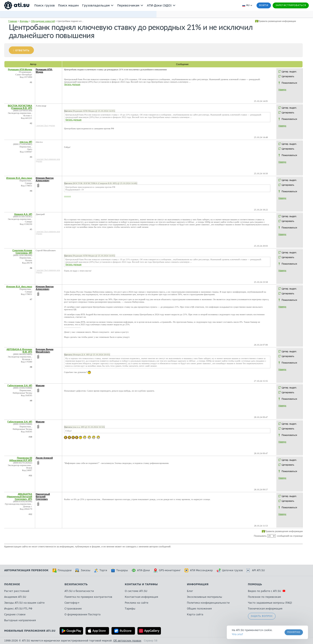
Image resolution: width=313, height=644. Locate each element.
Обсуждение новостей (43, 21)
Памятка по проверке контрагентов (88, 597)
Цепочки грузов (230, 570)
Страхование (73, 609)
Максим (40, 385)
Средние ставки (15, 615)
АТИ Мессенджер (199, 570)
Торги (100, 570)
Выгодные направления (20, 620)
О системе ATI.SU (136, 591)
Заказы (83, 570)
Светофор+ (72, 603)
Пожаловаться (289, 83)
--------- (67, 196)
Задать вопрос (262, 616)
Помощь (255, 584)
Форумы (24, 21)
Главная (13, 21)
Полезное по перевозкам (264, 597)
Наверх (282, 90)
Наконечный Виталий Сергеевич (43, 497)
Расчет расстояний (17, 591)
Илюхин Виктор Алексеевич (45, 179)
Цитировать (288, 76)
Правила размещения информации (277, 21)
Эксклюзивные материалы (205, 597)
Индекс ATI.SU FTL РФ (18, 609)
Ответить (22, 50)
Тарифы (130, 609)
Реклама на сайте (137, 603)
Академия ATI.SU (15, 597)
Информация (198, 584)
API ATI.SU (256, 570)
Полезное (12, 584)
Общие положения (199, 609)
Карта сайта (195, 615)
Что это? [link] (237, 634)
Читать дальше (72, 84)
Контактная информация (142, 597)
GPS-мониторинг (167, 570)
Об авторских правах (127, 641)
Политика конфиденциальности (208, 603)
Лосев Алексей (44, 458)
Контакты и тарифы (141, 584)
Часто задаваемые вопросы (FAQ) (270, 603)
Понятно (294, 632)
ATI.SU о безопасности (79, 591)
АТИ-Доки (141, 570)
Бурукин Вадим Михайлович (45, 351)
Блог (190, 591)
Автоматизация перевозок (26, 570)
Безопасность (76, 584)
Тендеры (119, 570)
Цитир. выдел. (289, 72)
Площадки (62, 570)
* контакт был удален (45, 125)
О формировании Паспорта (82, 615)
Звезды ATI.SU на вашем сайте (24, 603)
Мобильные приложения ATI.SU (30, 631)
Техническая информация (265, 609)
